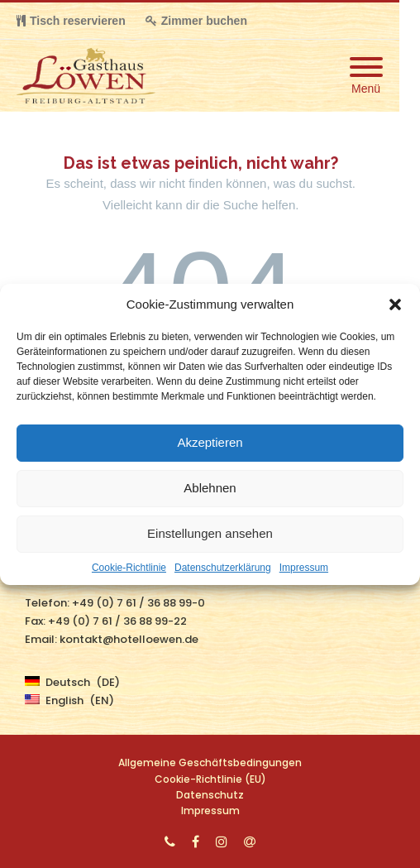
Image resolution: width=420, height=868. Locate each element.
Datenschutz (210, 795)
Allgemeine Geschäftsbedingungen (210, 762)
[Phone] (170, 842)
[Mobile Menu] (366, 76)
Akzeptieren (210, 442)
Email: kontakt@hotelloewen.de (112, 639)
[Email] (250, 842)
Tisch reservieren (71, 21)
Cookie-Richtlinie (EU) (210, 779)
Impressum (304, 568)
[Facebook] (196, 842)
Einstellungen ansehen (210, 533)
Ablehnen (210, 488)
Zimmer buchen (196, 21)
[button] (395, 305)
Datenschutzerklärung (223, 568)
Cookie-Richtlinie (129, 568)
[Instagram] (222, 842)
